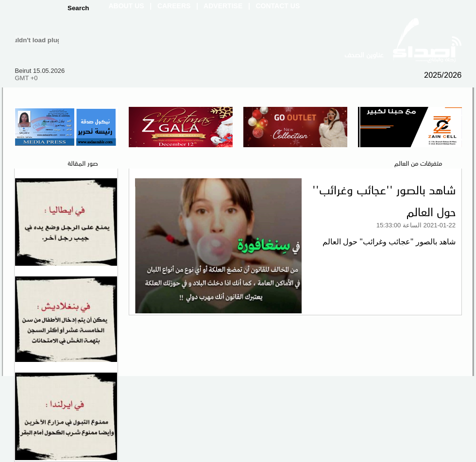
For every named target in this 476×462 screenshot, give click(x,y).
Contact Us (278, 6)
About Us (127, 6)
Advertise (223, 6)
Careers (174, 6)
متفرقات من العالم (418, 163)
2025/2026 (443, 74)
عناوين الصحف (364, 54)
